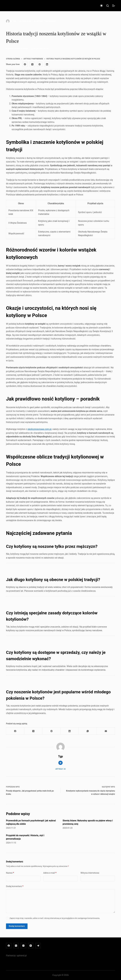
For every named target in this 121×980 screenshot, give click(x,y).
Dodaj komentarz (15, 886)
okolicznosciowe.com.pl (39, 429)
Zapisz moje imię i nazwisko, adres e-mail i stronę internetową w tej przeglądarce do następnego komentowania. (55, 918)
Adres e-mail (50, 873)
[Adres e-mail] (106, 731)
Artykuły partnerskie (46, 21)
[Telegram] (38, 946)
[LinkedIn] (47, 64)
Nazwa (10, 873)
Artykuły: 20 (60, 769)
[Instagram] (23, 946)
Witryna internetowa (90, 873)
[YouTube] (31, 946)
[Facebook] (25, 64)
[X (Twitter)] (32, 64)
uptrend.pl (22, 956)
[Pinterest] (40, 64)
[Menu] (114, 6)
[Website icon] (60, 763)
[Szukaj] (108, 6)
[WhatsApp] (88, 731)
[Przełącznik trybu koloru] (101, 6)
